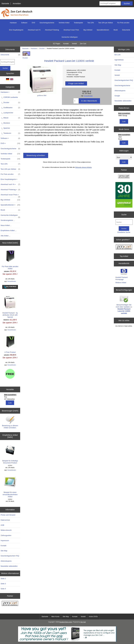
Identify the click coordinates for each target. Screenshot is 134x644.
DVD (33, 23)
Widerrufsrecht (6, 530)
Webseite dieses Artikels (83, 167)
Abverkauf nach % (34, 30)
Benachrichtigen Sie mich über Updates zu (124, 304)
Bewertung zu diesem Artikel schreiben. (10, 422)
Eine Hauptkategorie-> (9, 179)
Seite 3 (3, 584)
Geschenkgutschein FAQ (10, 556)
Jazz (124, 137)
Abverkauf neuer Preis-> (10, 195)
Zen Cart (83, 44)
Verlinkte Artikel (64, 23)
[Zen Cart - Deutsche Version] (10, 604)
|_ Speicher (5, 128)
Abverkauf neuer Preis (71, 30)
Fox (10, 397)
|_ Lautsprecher (7, 113)
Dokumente (126, 30)
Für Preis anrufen (123, 23)
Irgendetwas (119, 60)
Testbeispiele (78, 23)
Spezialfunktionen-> (10, 205)
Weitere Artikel (121, 283)
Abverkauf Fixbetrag (52, 30)
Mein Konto (55, 617)
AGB (2, 525)
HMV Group (124, 116)
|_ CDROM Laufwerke (9, 97)
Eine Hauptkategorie (16, 30)
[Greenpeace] (124, 195)
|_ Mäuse (10, 118)
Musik (116, 30)
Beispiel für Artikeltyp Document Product (10, 454)
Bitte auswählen (10, 395)
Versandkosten (12, 281)
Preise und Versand (8, 515)
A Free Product (10, 344)
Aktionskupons (6, 561)
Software (24, 23)
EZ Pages (57, 44)
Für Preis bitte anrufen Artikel (10, 259)
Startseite (5, 4)
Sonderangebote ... (8, 220)
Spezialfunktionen (103, 30)
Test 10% (91, 23)
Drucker (42, 48)
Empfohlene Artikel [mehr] (10, 436)
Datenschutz (5, 520)
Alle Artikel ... (5, 236)
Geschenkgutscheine (47, 23)
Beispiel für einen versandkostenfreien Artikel (10, 486)
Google (117, 96)
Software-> (10, 138)
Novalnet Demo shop (66, 622)
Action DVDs (93, 617)
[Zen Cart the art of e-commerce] (124, 177)
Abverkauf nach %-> (10, 184)
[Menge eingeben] (76, 101)
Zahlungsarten (6, 535)
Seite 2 (3, 579)
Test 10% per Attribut (106, 23)
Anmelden (17, 4)
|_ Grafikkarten (10, 108)
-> (10, 92)
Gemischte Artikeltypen (70, 37)
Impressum (5, 540)
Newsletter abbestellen (9, 566)
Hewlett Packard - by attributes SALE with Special (10, 307)
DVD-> (10, 143)
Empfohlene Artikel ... (9, 230)
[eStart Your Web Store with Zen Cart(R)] (67, 641)
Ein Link (117, 55)
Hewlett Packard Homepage (122, 278)
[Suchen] (124, 222)
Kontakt (66, 44)
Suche (124, 215)
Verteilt (74, 44)
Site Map (4, 551)
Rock (124, 139)
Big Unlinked (88, 30)
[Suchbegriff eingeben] (110, 3)
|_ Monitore (5, 123)
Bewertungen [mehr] (10, 411)
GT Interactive (10, 399)
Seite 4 (3, 589)
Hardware (34, 48)
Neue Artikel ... (6, 225)
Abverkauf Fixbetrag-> (10, 190)
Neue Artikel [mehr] (10, 243)
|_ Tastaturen (10, 133)
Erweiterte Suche (124, 232)
